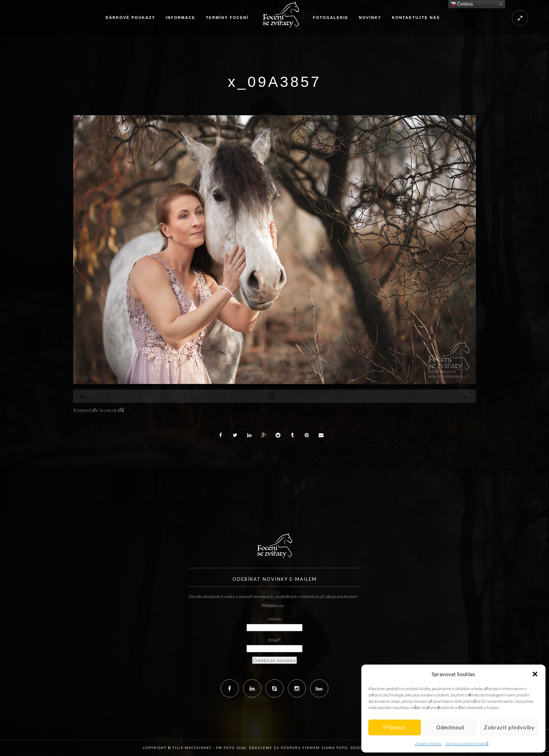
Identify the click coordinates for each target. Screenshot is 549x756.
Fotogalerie (331, 18)
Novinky (370, 18)
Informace (180, 18)
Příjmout (394, 727)
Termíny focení (227, 18)
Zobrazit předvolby (509, 727)
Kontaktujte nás (416, 18)
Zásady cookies (428, 744)
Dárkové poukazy (130, 18)
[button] (535, 674)
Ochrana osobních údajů (467, 744)
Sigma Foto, (336, 748)
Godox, (359, 748)
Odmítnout (450, 727)
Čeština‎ (462, 4)
